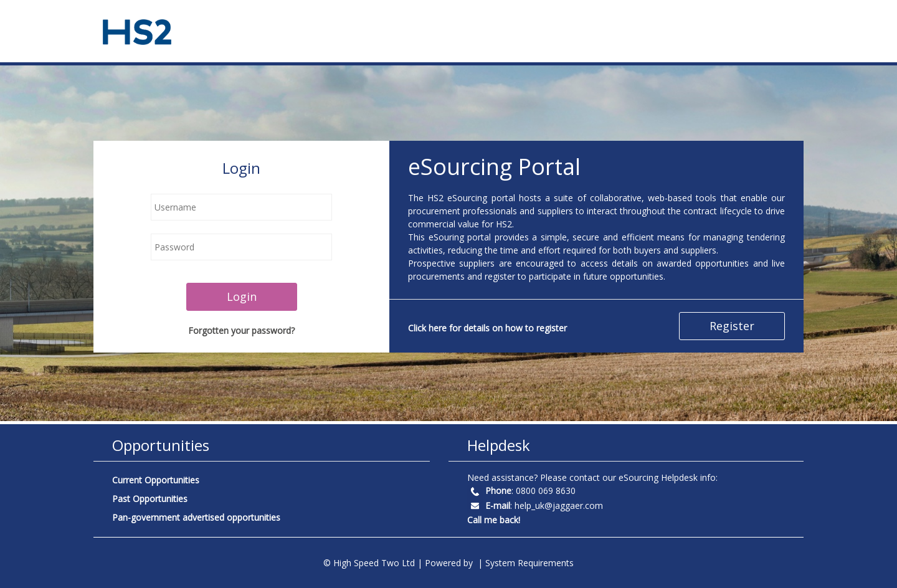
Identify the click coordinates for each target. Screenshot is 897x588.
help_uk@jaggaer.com (559, 505)
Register (732, 326)
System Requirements (529, 563)
